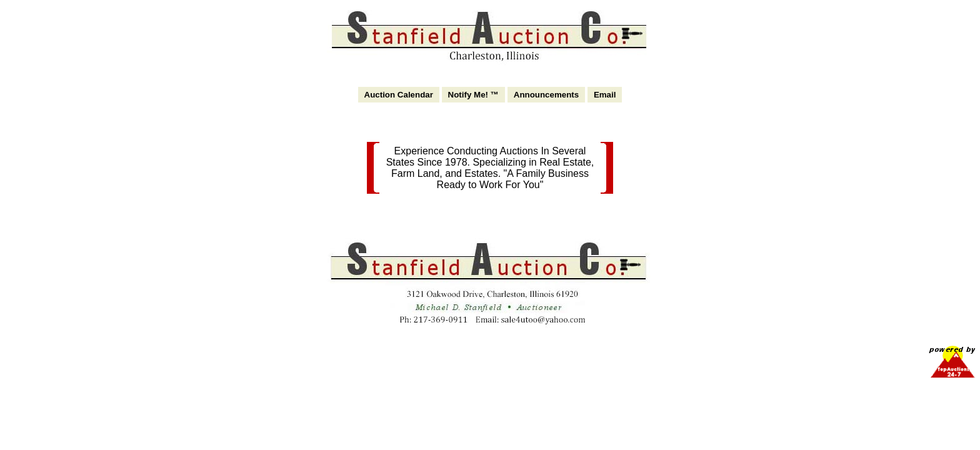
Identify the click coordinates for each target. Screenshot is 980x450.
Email (605, 95)
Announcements (546, 95)
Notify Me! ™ (473, 95)
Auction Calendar (399, 95)
